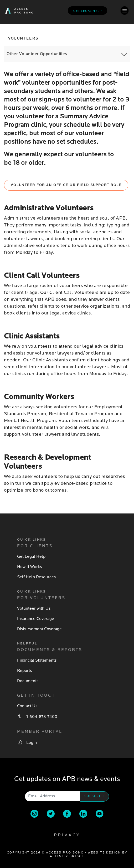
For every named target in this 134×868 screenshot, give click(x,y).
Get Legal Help (31, 556)
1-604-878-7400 (42, 717)
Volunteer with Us (34, 608)
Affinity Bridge (67, 856)
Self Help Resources (36, 577)
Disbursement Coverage (39, 629)
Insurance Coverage (36, 619)
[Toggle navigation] (125, 10)
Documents (28, 681)
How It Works (29, 567)
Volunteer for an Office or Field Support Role (66, 185)
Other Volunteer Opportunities (37, 54)
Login (32, 743)
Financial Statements (37, 660)
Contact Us (27, 706)
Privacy (67, 835)
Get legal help (87, 11)
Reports (24, 671)
